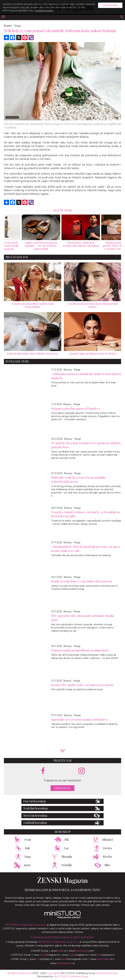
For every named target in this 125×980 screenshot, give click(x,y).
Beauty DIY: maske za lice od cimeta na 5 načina (82, 685)
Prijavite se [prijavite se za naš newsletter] (62, 788)
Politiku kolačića (44, 10)
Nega (18, 26)
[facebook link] (43, 771)
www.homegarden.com (71, 959)
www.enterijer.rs (41, 959)
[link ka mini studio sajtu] (63, 917)
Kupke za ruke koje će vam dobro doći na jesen (82, 581)
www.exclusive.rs (102, 955)
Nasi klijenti (72, 937)
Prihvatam (110, 5)
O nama (36, 937)
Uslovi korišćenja (107, 973)
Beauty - (9, 26)
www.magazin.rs (46, 955)
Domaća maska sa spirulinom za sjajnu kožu (80, 650)
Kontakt (89, 937)
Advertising (52, 937)
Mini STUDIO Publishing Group (71, 976)
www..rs (58, 951)
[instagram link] (82, 771)
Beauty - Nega (72, 370)
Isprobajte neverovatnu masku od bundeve (80, 719)
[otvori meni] (3, 17)
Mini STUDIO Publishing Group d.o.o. (26, 925)
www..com (81, 951)
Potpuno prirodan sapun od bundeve (76, 408)
